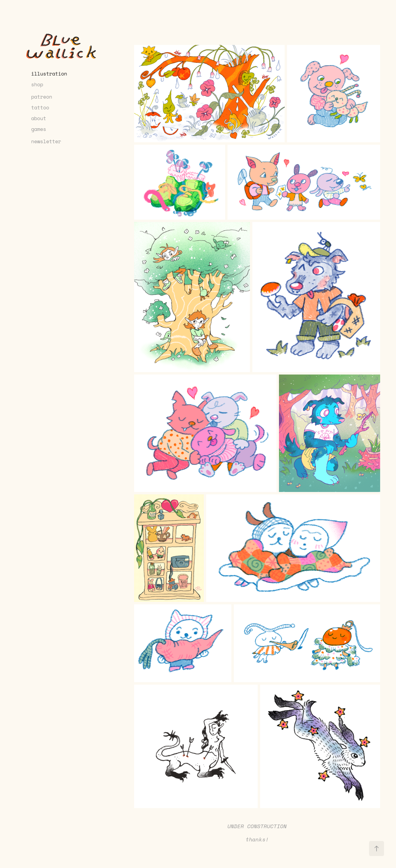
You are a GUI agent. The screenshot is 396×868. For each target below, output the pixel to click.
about (39, 118)
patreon (42, 96)
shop (37, 84)
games (39, 129)
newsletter (46, 141)
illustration (49, 73)
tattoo (40, 107)
